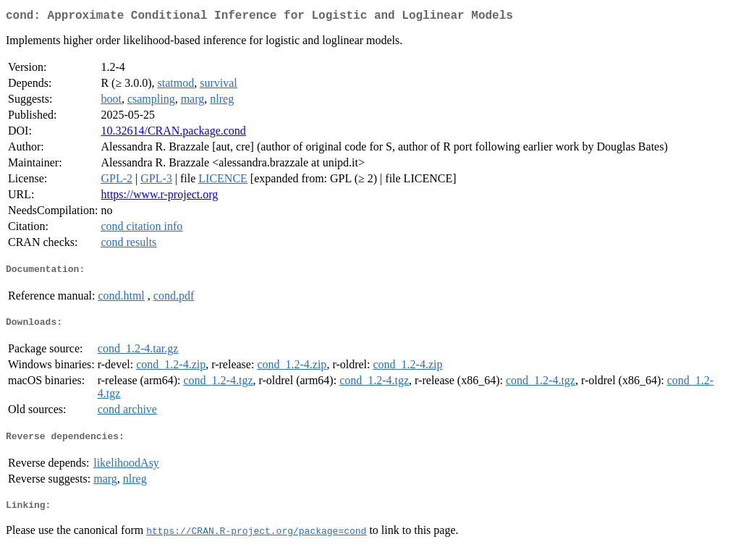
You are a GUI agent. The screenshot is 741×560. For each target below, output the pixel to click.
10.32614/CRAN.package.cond (173, 133)
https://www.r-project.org (159, 197)
